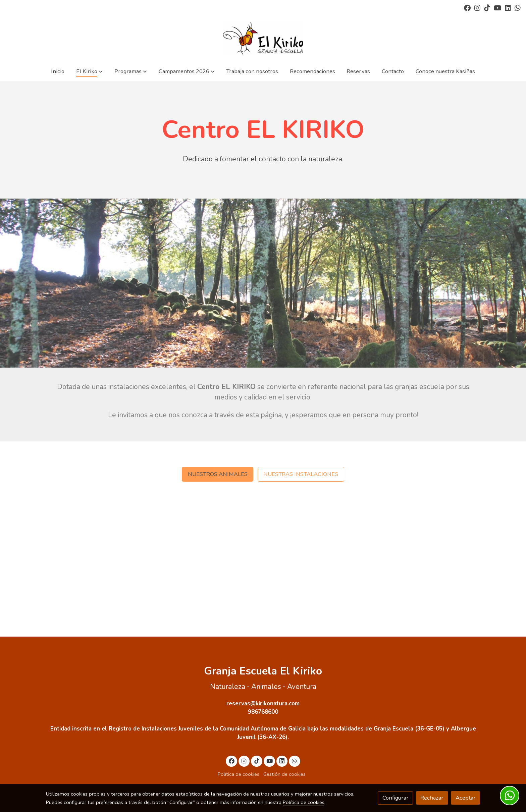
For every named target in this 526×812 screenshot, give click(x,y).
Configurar (396, 798)
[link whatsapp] (518, 7)
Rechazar (432, 798)
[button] (89, 71)
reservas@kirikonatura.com (263, 703)
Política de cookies (239, 774)
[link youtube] (498, 7)
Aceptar (466, 798)
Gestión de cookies (284, 774)
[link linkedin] (508, 7)
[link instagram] (477, 7)
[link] (263, 38)
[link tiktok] (487, 7)
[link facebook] (467, 7)
